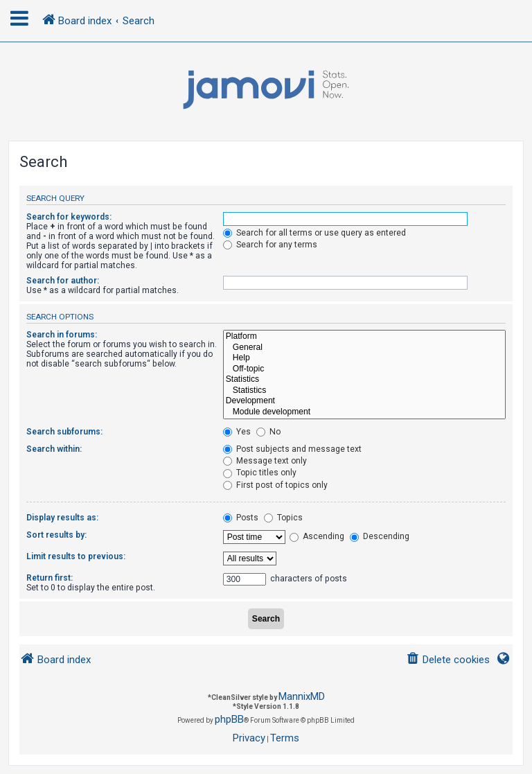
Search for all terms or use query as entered (314, 233)
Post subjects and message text (292, 449)
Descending (380, 536)
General (364, 348)
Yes (237, 432)
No (268, 432)
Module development (364, 412)
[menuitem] (448, 660)
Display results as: (62, 518)
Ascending (317, 536)
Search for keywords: (69, 217)
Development (364, 401)
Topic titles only (260, 473)
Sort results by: (56, 535)
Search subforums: (64, 432)
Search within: (54, 449)
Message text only (265, 461)
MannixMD (302, 696)
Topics (283, 518)
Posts (241, 518)
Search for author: (63, 281)
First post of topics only (275, 485)
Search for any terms (270, 245)
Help (364, 358)
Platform (364, 337)
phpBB (229, 719)
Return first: (50, 578)
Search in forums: (62, 335)
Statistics (364, 380)
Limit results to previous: (76, 556)
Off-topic (364, 369)
